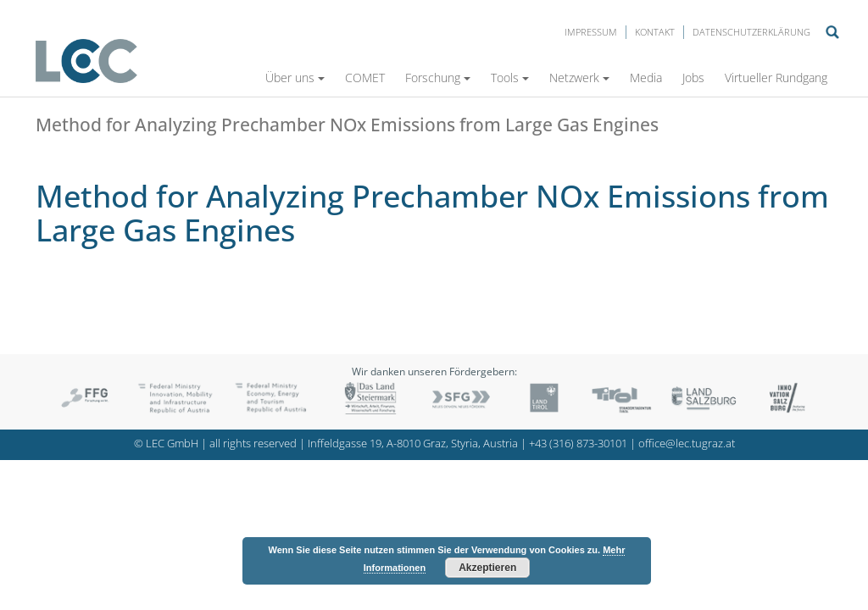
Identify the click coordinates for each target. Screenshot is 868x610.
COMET (365, 78)
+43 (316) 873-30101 (578, 444)
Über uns (295, 78)
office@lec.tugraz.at (687, 444)
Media (646, 78)
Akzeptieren (487, 568)
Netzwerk (579, 78)
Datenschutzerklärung (751, 32)
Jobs (693, 78)
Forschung (438, 78)
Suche (832, 32)
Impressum (591, 32)
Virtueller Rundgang (776, 78)
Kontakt (655, 32)
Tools (510, 78)
